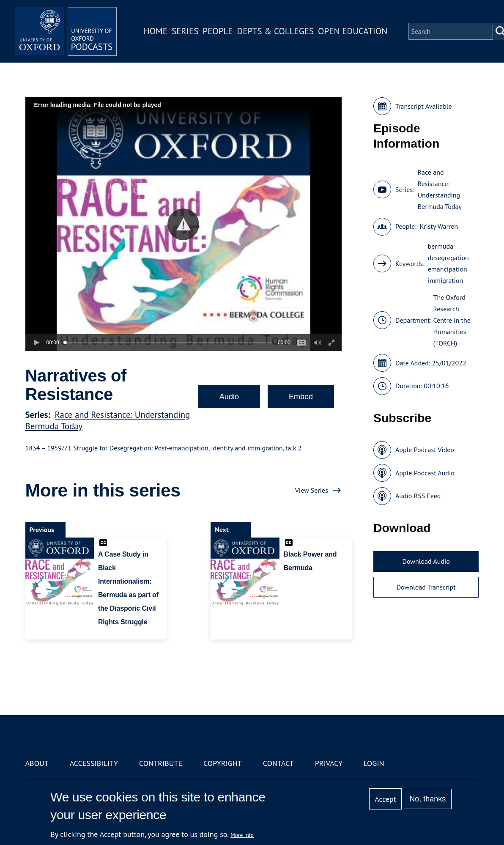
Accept (385, 799)
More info (242, 835)
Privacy (329, 763)
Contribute (161, 763)
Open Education (353, 31)
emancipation (448, 269)
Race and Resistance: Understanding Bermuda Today (440, 189)
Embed (301, 397)
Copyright (223, 763)
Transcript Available (424, 106)
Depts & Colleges (276, 31)
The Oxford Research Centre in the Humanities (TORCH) (452, 320)
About (37, 763)
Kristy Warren (439, 226)
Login (374, 763)
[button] (183, 224)
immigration (446, 280)
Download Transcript (426, 587)
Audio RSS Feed (418, 496)
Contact (278, 763)
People (218, 31)
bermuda (441, 246)
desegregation (448, 258)
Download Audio (426, 561)
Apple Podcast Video (425, 450)
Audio (229, 397)
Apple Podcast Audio (425, 473)
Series (185, 31)
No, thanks (427, 799)
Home (156, 31)
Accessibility (94, 763)
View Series (312, 490)
